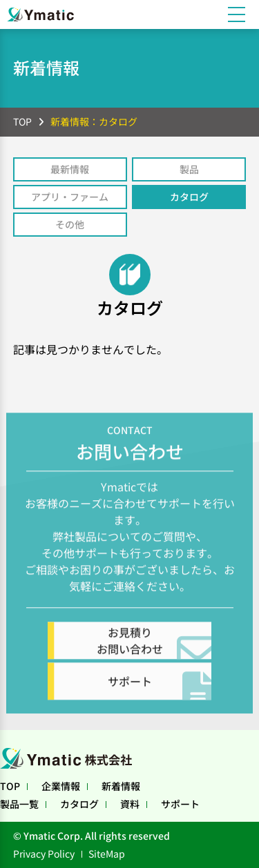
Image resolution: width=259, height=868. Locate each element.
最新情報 (70, 169)
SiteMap (107, 854)
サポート (180, 804)
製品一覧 (19, 804)
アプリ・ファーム (70, 197)
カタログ (189, 197)
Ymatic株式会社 (69, 758)
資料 (130, 804)
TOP (22, 121)
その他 (70, 224)
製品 (189, 169)
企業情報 (61, 786)
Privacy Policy (44, 854)
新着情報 (121, 786)
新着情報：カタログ (94, 121)
